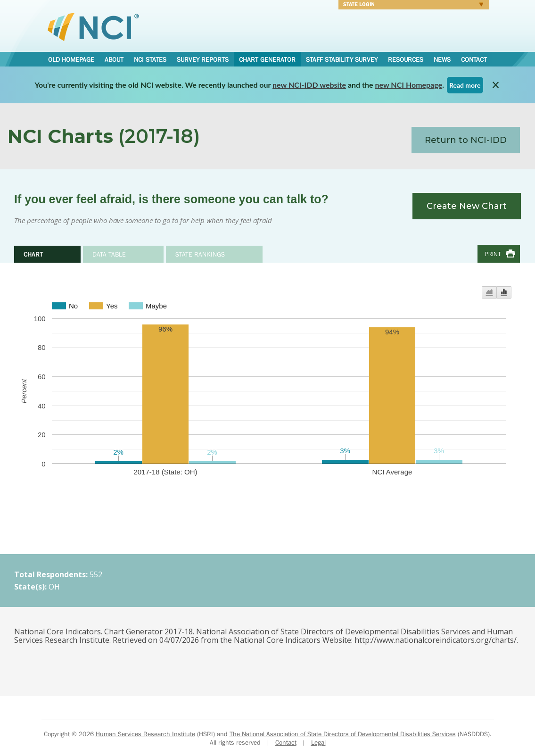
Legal (318, 742)
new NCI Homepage (409, 85)
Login (411, 6)
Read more (465, 85)
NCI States (150, 59)
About (114, 59)
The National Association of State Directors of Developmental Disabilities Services (343, 734)
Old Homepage (71, 59)
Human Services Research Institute (145, 734)
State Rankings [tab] (200, 254)
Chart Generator (267, 59)
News (442, 59)
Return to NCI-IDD (466, 140)
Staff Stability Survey (342, 59)
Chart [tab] (33, 254)
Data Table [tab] (109, 254)
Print (493, 254)
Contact (474, 59)
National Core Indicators (93, 26)
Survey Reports (203, 59)
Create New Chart (467, 206)
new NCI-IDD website (309, 85)
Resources (406, 59)
